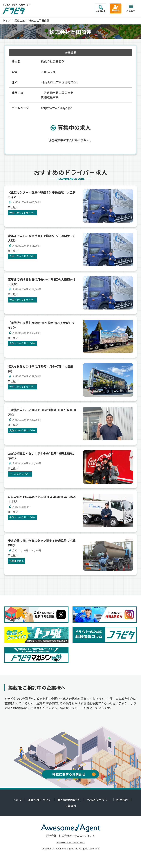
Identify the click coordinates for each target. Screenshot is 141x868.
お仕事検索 (101, 9)
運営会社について (39, 800)
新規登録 (116, 8)
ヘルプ (17, 800)
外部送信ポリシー (99, 800)
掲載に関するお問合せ (74, 774)
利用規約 (122, 800)
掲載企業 (20, 20)
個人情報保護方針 (69, 800)
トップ (7, 20)
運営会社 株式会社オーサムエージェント (70, 836)
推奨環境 (70, 806)
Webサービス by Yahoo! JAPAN (70, 842)
